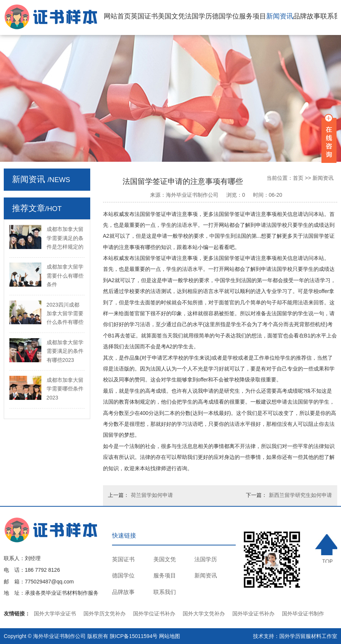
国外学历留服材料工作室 (308, 636)
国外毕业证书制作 (303, 614)
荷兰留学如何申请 (152, 495)
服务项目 (253, 16)
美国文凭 (171, 16)
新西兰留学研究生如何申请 (300, 495)
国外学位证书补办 (154, 614)
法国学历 (199, 16)
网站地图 (170, 636)
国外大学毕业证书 (55, 614)
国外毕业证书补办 (253, 614)
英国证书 (144, 16)
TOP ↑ (326, 549)
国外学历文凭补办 (105, 614)
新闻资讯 (280, 16)
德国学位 (226, 16)
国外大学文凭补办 (204, 614)
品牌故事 (307, 16)
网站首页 (117, 16)
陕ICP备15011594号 (134, 636)
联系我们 (165, 592)
